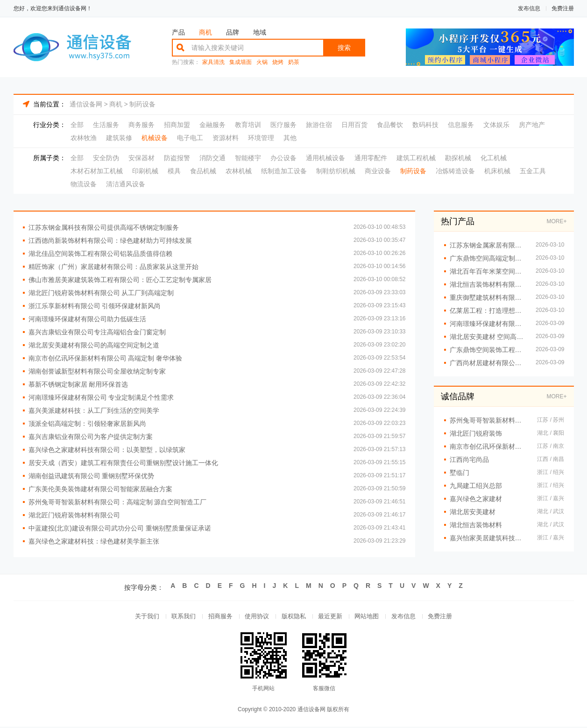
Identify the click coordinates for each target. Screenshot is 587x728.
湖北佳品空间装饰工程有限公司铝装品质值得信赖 (100, 254)
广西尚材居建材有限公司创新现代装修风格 (488, 363)
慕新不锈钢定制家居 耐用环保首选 (78, 384)
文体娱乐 (496, 125)
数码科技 (425, 125)
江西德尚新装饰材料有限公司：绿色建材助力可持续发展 (110, 240)
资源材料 (226, 138)
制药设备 (142, 104)
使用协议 (255, 617)
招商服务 (217, 617)
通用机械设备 (325, 158)
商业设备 (378, 171)
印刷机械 (145, 171)
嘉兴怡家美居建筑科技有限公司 (489, 538)
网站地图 (370, 617)
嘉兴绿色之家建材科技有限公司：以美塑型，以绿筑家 (107, 450)
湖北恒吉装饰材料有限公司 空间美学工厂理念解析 (488, 284)
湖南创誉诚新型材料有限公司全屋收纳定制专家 (97, 371)
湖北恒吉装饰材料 (476, 525)
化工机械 (494, 158)
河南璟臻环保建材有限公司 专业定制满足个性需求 (101, 397)
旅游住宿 (319, 125)
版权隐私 (294, 617)
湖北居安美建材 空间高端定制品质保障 (488, 337)
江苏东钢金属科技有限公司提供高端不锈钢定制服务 (104, 227)
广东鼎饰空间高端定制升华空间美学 (488, 258)
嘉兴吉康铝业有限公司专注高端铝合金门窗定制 (97, 332)
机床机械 (497, 171)
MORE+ (556, 221)
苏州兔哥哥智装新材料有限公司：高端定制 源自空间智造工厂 (118, 502)
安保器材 (141, 158)
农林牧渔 (84, 138)
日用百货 (354, 125)
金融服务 (212, 125)
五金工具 (533, 171)
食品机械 (203, 171)
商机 (205, 32)
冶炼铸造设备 (455, 171)
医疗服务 (283, 125)
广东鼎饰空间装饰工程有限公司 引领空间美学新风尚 (488, 350)
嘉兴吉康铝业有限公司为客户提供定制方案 (91, 437)
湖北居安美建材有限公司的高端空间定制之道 (94, 345)
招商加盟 (177, 125)
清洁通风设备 (126, 184)
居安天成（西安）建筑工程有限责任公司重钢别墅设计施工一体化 (123, 463)
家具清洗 (213, 62)
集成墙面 (240, 62)
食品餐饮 (390, 125)
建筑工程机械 (416, 158)
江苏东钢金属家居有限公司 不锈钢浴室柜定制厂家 (488, 245)
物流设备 (84, 184)
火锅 (262, 62)
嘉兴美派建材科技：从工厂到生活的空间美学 (94, 410)
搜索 (344, 48)
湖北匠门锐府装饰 (476, 433)
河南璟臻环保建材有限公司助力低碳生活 (87, 319)
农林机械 (239, 171)
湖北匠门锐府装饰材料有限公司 (74, 515)
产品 (178, 32)
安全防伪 (106, 158)
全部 (77, 125)
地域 (260, 32)
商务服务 (141, 125)
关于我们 (141, 617)
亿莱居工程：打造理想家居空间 (488, 311)
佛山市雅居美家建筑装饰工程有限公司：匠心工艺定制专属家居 (120, 280)
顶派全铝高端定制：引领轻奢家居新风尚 (87, 424)
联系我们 (179, 617)
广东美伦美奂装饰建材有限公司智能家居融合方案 (100, 489)
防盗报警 (177, 158)
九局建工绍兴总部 (476, 486)
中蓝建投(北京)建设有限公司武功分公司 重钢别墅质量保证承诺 (120, 528)
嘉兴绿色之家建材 (476, 499)
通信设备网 (86, 104)
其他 (290, 138)
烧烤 (278, 62)
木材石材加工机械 (97, 171)
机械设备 (155, 138)
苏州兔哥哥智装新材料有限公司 (489, 420)
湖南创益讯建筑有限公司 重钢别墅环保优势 (92, 476)
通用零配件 (371, 158)
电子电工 (190, 138)
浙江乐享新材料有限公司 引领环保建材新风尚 (95, 306)
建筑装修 (119, 138)
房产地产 (532, 125)
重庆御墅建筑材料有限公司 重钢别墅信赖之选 (488, 297)
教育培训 (248, 125)
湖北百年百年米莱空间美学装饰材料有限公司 (488, 271)
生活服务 (106, 125)
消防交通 (212, 158)
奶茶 (294, 62)
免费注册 (563, 8)
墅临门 (460, 473)
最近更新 (332, 617)
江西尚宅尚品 (469, 459)
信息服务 (461, 125)
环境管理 (261, 138)
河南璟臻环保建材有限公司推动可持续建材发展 (488, 324)
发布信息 (529, 8)
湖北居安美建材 (473, 512)
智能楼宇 (248, 158)
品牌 (233, 32)
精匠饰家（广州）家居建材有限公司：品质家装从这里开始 (113, 267)
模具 (174, 171)
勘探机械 (458, 158)
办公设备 (283, 158)
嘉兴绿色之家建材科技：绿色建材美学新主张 (94, 541)
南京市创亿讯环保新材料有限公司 (489, 446)
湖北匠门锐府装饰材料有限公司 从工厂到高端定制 (101, 293)
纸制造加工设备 (284, 171)
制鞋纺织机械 (336, 171)
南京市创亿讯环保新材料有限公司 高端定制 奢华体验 (106, 358)
